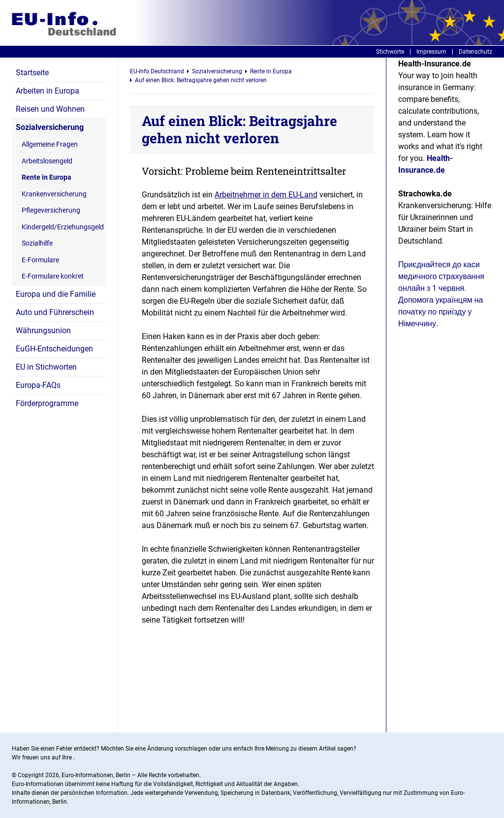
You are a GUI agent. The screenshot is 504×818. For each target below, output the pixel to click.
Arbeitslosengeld (47, 161)
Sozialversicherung (50, 127)
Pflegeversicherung (51, 210)
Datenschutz (475, 52)
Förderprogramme (47, 403)
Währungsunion (43, 330)
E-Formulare (40, 260)
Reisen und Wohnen (50, 109)
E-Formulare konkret (53, 276)
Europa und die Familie (56, 294)
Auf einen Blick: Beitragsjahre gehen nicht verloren (201, 80)
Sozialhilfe (37, 243)
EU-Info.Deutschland (157, 71)
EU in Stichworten (46, 367)
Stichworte (390, 52)
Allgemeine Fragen (50, 144)
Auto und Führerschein (55, 312)
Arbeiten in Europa (47, 91)
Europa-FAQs (38, 385)
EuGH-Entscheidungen (54, 349)
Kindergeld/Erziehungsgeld (61, 227)
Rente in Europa (47, 177)
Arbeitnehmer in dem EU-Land (266, 195)
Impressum (431, 52)
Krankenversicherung (54, 194)
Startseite (32, 73)
